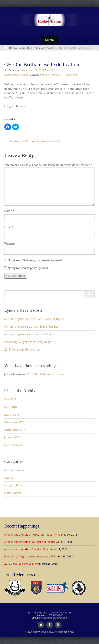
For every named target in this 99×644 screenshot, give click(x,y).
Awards (9, 478)
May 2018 (10, 399)
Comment (71, 74)
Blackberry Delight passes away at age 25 (30, 342)
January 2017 (12, 437)
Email (9, 227)
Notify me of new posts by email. (28, 268)
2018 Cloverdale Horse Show (22, 349)
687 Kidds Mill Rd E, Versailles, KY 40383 (49, 613)
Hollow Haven (17, 48)
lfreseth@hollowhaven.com (53, 618)
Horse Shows (13, 493)
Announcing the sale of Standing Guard (29, 334)
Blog (30, 48)
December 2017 (14, 422)
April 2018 (10, 407)
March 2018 (12, 415)
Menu (50, 40)
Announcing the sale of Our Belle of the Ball (31, 327)
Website (9, 244)
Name (9, 211)
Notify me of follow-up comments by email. (35, 260)
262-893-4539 (56, 615)
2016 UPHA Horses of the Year (46, 374)
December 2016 (14, 445)
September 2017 (15, 430)
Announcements (44, 48)
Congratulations (14, 485)
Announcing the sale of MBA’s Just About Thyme (34, 319)
